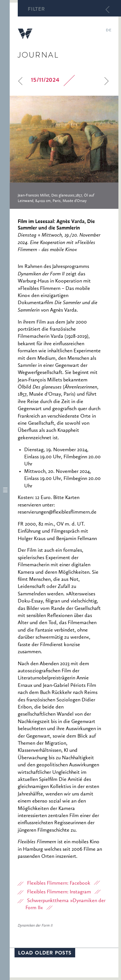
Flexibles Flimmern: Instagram (59, 892)
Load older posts (45, 953)
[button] (5, 490)
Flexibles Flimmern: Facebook (59, 883)
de (109, 31)
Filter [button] (36, 10)
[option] (64, 152)
